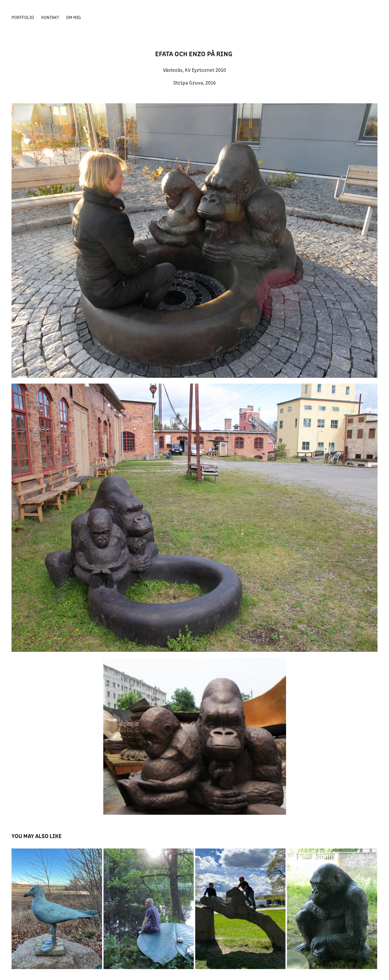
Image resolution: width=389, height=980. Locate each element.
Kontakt (50, 17)
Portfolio (23, 17)
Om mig (73, 17)
